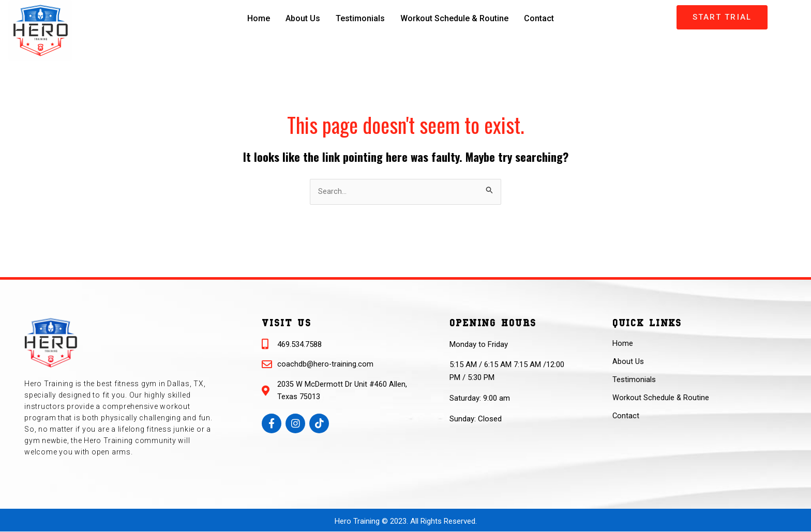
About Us (300, 18)
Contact (542, 18)
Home (255, 18)
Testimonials (359, 18)
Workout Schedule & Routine (455, 18)
